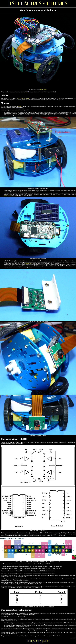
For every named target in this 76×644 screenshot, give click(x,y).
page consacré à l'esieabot (24, 98)
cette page (19, 106)
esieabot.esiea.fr (43, 89)
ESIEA (27, 92)
